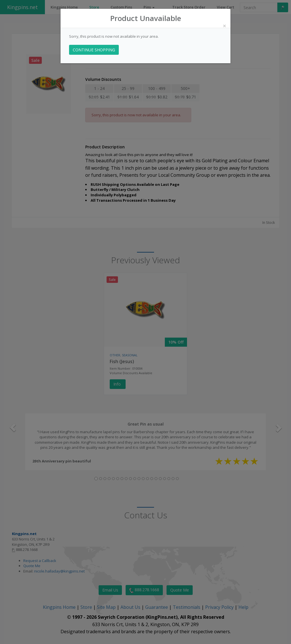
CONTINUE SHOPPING (94, 50)
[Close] (225, 26)
